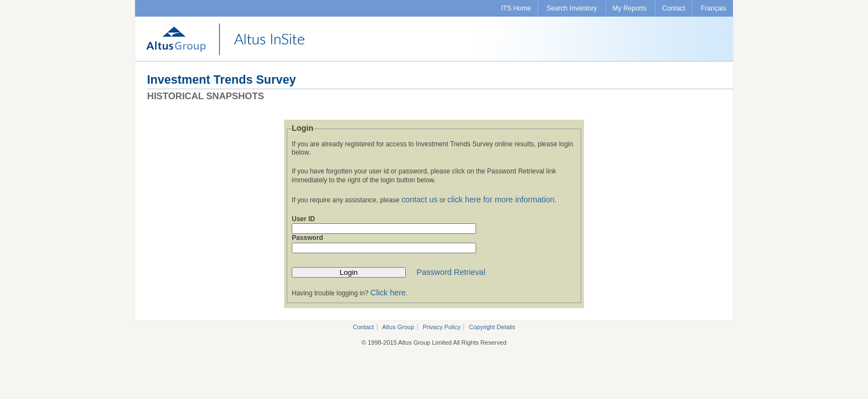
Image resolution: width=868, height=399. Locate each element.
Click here (388, 293)
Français (714, 8)
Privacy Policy (441, 327)
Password (308, 238)
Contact (673, 8)
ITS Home (516, 8)
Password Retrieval (451, 272)
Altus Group (398, 327)
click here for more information (501, 199)
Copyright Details (492, 327)
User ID (303, 219)
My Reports (630, 8)
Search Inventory (572, 8)
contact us (420, 199)
